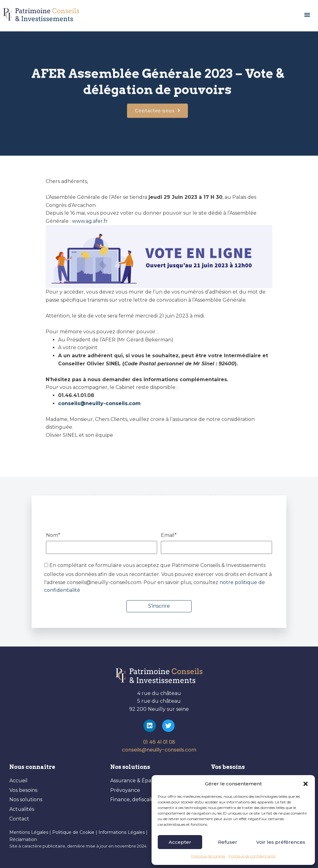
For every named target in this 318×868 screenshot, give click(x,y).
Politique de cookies (208, 856)
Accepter (180, 842)
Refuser (228, 842)
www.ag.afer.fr (90, 221)
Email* (217, 543)
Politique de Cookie (73, 832)
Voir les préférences (281, 842)
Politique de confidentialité (252, 856)
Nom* (102, 543)
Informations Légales (122, 832)
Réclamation (23, 839)
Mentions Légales (29, 832)
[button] (306, 784)
